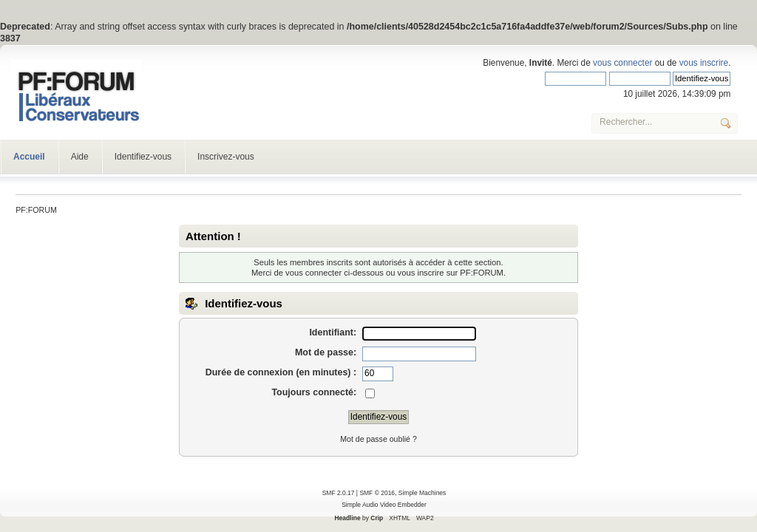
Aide (80, 157)
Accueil (29, 157)
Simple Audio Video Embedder (384, 505)
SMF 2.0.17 (339, 493)
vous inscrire (704, 63)
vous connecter (622, 63)
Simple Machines (422, 493)
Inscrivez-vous (226, 157)
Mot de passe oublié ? (378, 439)
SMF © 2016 (377, 493)
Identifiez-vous (143, 157)
